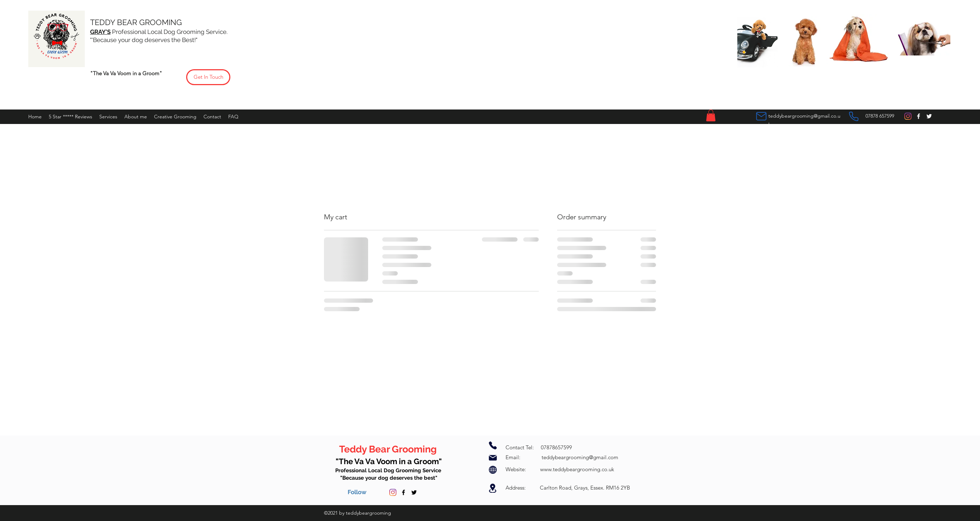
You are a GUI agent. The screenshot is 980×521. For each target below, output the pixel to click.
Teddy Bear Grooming (389, 449)
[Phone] (854, 116)
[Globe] (493, 470)
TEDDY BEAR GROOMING (137, 22)
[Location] (493, 488)
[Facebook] (919, 116)
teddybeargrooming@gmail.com (580, 457)
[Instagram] (908, 116)
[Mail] (761, 116)
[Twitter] (929, 116)
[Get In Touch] (208, 77)
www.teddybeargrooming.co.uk (577, 469)
